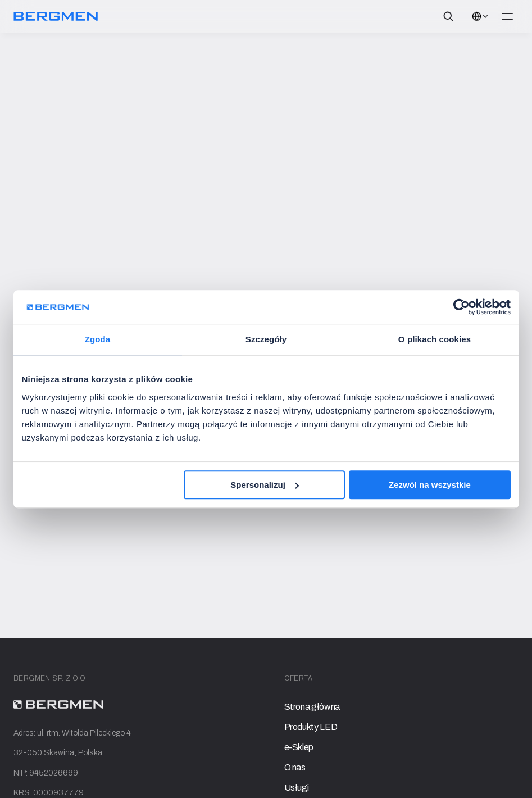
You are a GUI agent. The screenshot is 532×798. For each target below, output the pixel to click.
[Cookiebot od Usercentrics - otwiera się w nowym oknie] (461, 307)
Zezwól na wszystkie (430, 485)
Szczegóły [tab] (266, 339)
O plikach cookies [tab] (435, 339)
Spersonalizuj (265, 485)
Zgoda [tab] (98, 339)
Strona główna (312, 707)
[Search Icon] (448, 16)
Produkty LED (311, 727)
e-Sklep (299, 747)
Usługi (297, 788)
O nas (295, 767)
